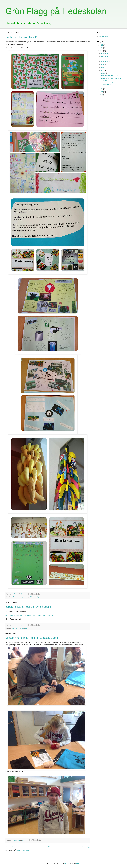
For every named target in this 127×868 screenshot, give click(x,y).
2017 (101, 48)
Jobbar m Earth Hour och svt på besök (28, 607)
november (105, 56)
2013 (101, 95)
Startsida (48, 847)
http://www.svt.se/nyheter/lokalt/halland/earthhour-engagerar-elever (29, 615)
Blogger (79, 863)
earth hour (19, 597)
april (103, 70)
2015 (101, 89)
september (105, 62)
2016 (101, 51)
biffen (14, 597)
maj (103, 67)
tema (41, 597)
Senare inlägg (11, 847)
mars (103, 73)
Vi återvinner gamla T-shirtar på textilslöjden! (32, 638)
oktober (104, 59)
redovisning (36, 597)
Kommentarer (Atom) (23, 850)
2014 (101, 92)
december (105, 53)
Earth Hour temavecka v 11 (22, 37)
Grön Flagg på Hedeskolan (56, 11)
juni (103, 65)
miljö (30, 597)
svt (26, 628)
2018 (101, 45)
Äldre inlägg (86, 847)
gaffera (67, 863)
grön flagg (25, 597)
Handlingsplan (104, 36)
